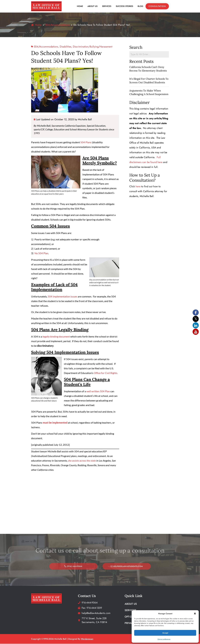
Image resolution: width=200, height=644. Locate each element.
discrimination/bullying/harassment (93, 47)
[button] (195, 614)
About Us (92, 6)
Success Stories (124, 6)
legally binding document (56, 337)
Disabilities (65, 47)
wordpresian (87, 639)
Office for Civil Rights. (106, 373)
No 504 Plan (41, 253)
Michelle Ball (85, 120)
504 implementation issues (62, 297)
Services (107, 6)
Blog (140, 6)
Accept (165, 633)
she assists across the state (82, 461)
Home (80, 6)
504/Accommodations (46, 47)
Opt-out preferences (164, 639)
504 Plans (86, 142)
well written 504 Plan (98, 391)
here (138, 187)
